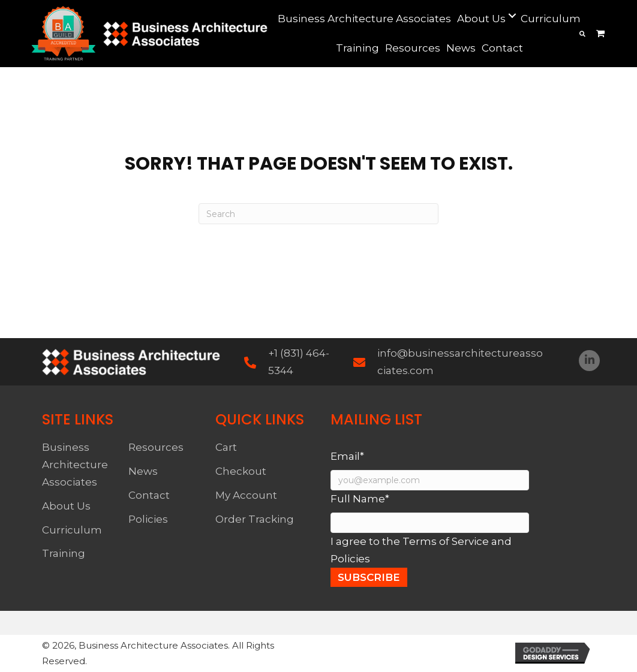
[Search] (318, 214)
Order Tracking (255, 519)
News (143, 471)
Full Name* (360, 499)
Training (64, 553)
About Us (66, 506)
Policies (148, 519)
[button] (589, 361)
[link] (364, 19)
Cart (226, 447)
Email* (347, 456)
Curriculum (72, 530)
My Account (246, 495)
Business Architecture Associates (75, 465)
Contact (149, 495)
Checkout (241, 471)
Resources (156, 447)
